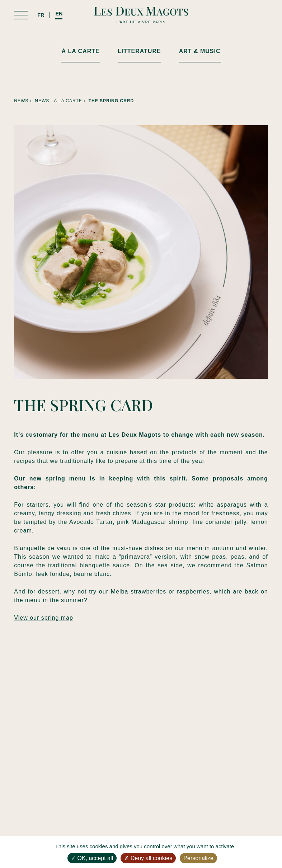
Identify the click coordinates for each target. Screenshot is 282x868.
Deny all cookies (148, 858)
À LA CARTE (80, 51)
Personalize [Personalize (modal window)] (198, 858)
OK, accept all (92, 858)
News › (24, 101)
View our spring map (44, 618)
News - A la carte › (62, 101)
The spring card (111, 101)
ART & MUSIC (200, 51)
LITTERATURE (139, 51)
